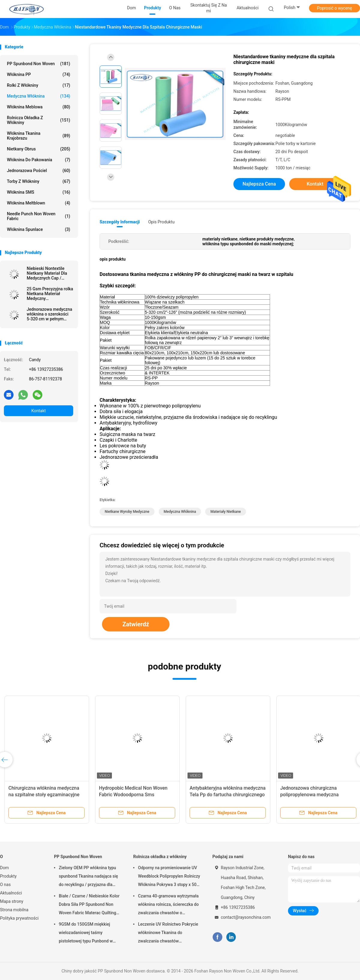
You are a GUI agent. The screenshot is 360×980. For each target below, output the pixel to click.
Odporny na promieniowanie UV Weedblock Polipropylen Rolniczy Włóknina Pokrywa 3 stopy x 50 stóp (169, 877)
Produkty (8, 876)
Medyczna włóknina (39, 96)
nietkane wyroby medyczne (127, 512)
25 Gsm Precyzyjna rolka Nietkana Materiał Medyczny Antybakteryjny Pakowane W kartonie (50, 294)
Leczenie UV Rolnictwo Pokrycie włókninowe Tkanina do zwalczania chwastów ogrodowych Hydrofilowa (168, 933)
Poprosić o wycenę (334, 8)
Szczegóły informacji (120, 222)
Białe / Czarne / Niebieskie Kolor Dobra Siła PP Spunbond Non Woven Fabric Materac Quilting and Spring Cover (89, 905)
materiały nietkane (225, 512)
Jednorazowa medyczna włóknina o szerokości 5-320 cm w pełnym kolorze (49, 314)
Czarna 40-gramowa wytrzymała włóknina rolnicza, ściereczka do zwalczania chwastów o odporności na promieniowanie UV (168, 905)
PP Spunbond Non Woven (39, 64)
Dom (4, 868)
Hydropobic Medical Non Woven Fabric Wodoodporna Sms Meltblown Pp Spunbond (133, 795)
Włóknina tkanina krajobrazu (39, 136)
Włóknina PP (39, 74)
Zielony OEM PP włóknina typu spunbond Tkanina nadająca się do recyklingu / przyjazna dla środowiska (88, 877)
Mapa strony (12, 901)
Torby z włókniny (39, 181)
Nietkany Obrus (39, 149)
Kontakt (38, 411)
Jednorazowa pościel (39, 171)
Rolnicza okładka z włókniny (39, 120)
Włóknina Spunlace (39, 229)
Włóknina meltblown (39, 203)
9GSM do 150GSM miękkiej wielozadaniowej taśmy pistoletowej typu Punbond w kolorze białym (86, 933)
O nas (5, 885)
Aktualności (11, 893)
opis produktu (161, 222)
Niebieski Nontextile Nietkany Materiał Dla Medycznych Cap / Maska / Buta (47, 273)
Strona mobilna (14, 910)
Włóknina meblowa (39, 107)
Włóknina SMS (39, 192)
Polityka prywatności (19, 918)
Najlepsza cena (259, 184)
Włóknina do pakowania (39, 160)
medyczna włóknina (180, 512)
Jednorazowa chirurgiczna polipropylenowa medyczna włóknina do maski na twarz (310, 795)
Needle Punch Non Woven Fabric (39, 216)
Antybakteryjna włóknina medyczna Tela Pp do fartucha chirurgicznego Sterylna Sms (228, 795)
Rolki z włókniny (39, 85)
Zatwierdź (136, 624)
